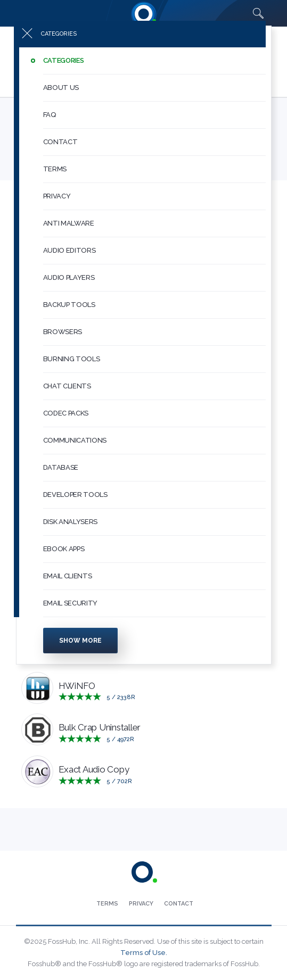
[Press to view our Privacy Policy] (141, 904)
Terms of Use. (144, 953)
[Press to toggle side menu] (140, 40)
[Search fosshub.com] (258, 13)
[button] (154, 67)
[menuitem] (144, 67)
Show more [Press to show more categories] (80, 647)
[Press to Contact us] (179, 904)
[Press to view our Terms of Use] (107, 904)
